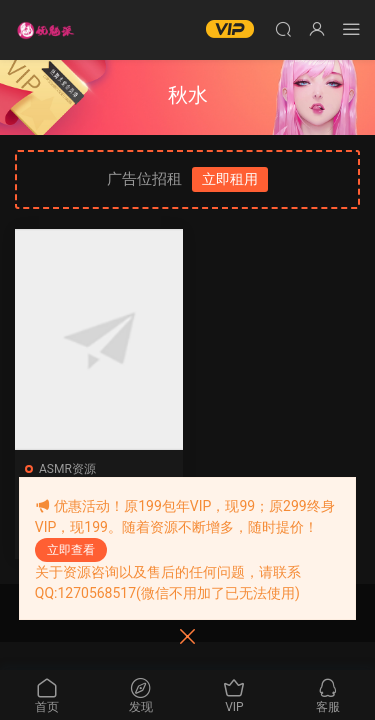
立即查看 (71, 550)
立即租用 (230, 179)
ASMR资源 (67, 469)
